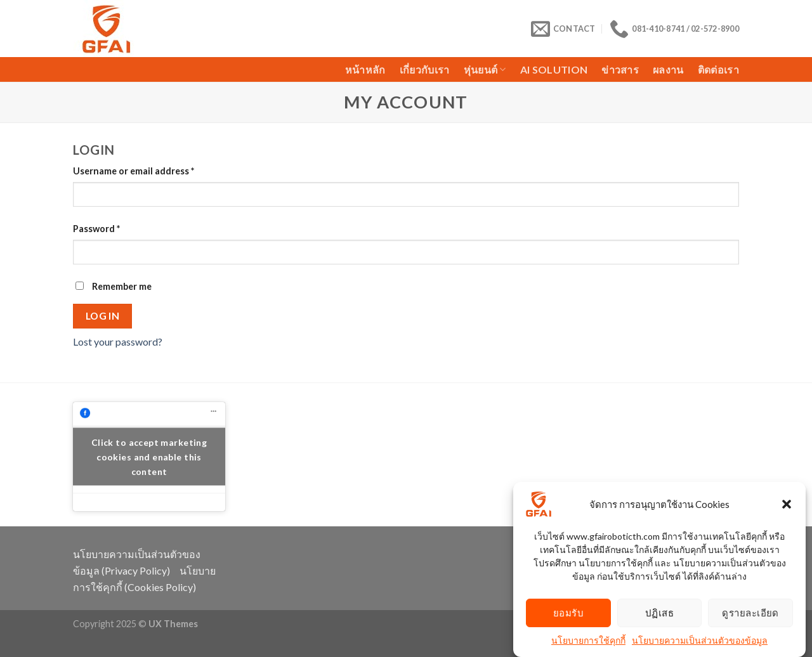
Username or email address (134, 171)
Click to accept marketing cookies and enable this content (149, 456)
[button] (787, 507)
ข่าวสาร (620, 69)
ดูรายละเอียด (750, 615)
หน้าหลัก (365, 69)
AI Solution (554, 69)
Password (96, 229)
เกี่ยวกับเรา (425, 69)
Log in (103, 316)
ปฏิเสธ (659, 615)
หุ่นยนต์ (485, 70)
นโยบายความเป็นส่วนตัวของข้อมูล (700, 643)
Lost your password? (118, 342)
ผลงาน (668, 69)
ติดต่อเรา (718, 69)
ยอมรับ (568, 615)
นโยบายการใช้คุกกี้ (588, 643)
